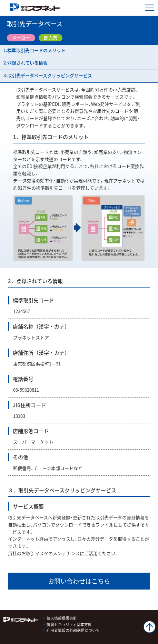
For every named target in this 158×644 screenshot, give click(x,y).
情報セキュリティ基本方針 (69, 625)
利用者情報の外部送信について (73, 630)
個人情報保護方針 (62, 618)
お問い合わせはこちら (79, 581)
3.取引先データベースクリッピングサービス (48, 75)
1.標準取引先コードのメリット (34, 50)
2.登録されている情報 (26, 63)
